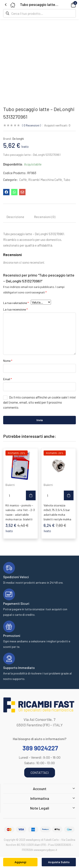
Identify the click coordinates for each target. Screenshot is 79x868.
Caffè (23, 180)
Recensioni (31, 125)
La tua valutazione (16, 303)
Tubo (67, 180)
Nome (8, 361)
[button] (67, 5)
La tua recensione (15, 309)
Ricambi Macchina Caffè (45, 180)
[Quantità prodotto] (9, 495)
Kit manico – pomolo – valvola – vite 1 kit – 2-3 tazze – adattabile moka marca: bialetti (20, 512)
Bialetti (10, 485)
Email (7, 379)
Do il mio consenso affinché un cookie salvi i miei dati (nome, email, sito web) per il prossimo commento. (39, 402)
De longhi (18, 139)
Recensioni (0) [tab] (45, 217)
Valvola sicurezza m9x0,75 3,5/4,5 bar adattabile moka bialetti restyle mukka (57, 512)
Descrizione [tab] (15, 217)
